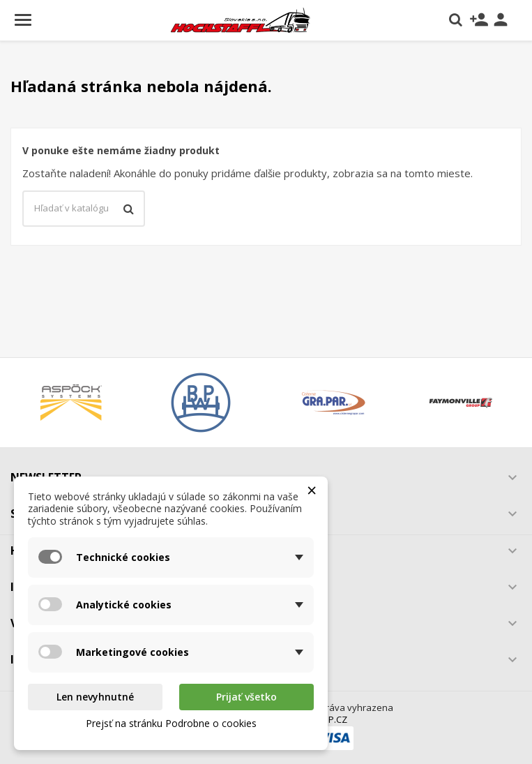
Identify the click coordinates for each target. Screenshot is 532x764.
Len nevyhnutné (95, 697)
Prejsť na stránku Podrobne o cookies (171, 723)
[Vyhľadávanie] (84, 209)
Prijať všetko (246, 697)
